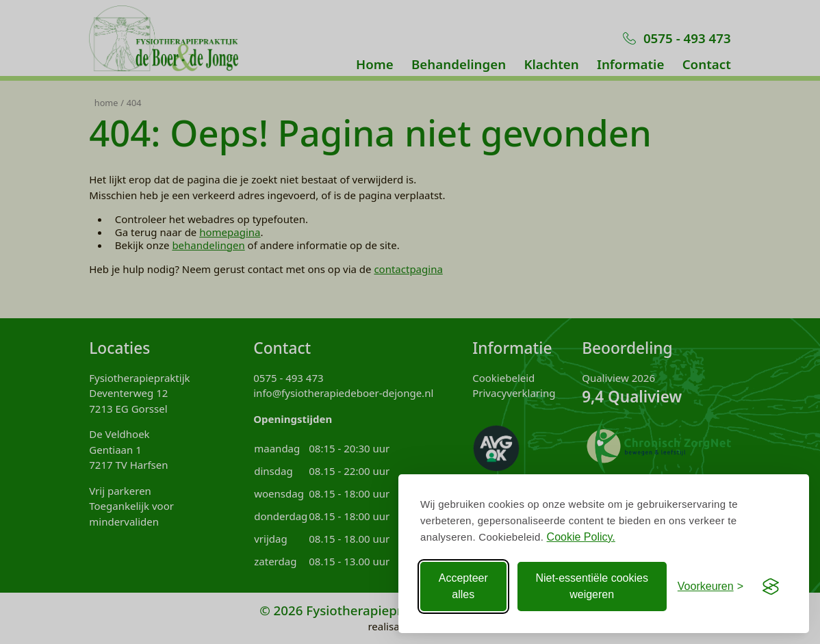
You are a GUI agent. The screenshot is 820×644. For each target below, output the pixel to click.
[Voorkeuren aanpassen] (710, 587)
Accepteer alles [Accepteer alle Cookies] (463, 586)
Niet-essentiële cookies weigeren (592, 586)
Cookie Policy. (581, 537)
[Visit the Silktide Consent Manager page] (771, 587)
